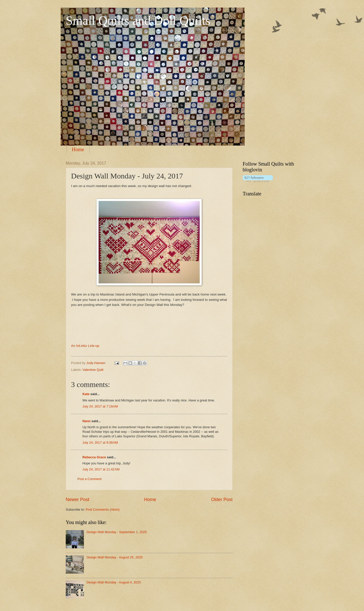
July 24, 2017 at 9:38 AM (100, 443)
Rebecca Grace (94, 457)
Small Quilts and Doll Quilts (138, 20)
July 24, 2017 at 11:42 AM (101, 469)
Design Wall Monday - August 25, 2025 (115, 557)
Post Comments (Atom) (103, 510)
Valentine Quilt (93, 370)
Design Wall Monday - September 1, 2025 (117, 532)
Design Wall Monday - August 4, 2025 (114, 582)
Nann (86, 421)
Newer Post (77, 500)
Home (78, 149)
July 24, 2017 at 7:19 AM (100, 406)
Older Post (222, 500)
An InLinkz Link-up (85, 346)
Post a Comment (89, 479)
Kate (86, 394)
